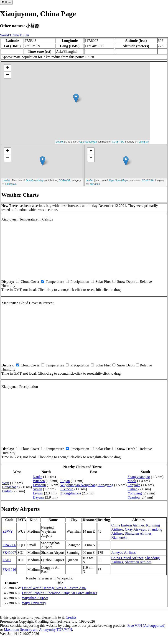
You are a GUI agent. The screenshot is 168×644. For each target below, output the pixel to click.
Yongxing (135, 493)
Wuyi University (34, 603)
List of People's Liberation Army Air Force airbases (59, 593)
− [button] (8, 75)
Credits (71, 617)
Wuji (6, 483)
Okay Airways (135, 529)
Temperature (55, 282)
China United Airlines (127, 558)
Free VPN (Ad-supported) (146, 625)
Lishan (132, 489)
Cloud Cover (30, 282)
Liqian (65, 481)
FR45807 (9, 553)
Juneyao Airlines (123, 553)
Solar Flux (103, 282)
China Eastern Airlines (128, 525)
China (14, 35)
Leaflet (60, 142)
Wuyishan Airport (35, 598)
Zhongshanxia (71, 493)
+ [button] (8, 68)
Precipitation (80, 282)
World (5, 35)
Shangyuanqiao (139, 477)
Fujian (24, 35)
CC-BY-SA (118, 142)
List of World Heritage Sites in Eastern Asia (54, 588)
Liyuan (38, 493)
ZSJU (7, 560)
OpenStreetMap (88, 142)
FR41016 (9, 570)
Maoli (132, 481)
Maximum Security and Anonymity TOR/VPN (38, 630)
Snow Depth (126, 282)
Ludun (7, 491)
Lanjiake (134, 485)
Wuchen (39, 481)
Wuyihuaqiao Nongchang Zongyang (87, 485)
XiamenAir (120, 538)
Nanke (38, 477)
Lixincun (39, 485)
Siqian (37, 489)
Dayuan (38, 497)
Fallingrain (143, 142)
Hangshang (10, 487)
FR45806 (9, 545)
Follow (6, 2)
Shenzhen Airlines (138, 533)
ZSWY (8, 531)
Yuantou (134, 497)
